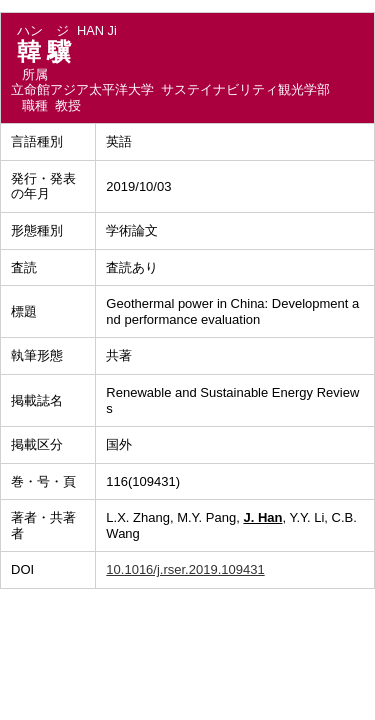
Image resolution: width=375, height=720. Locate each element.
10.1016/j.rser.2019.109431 (185, 569)
